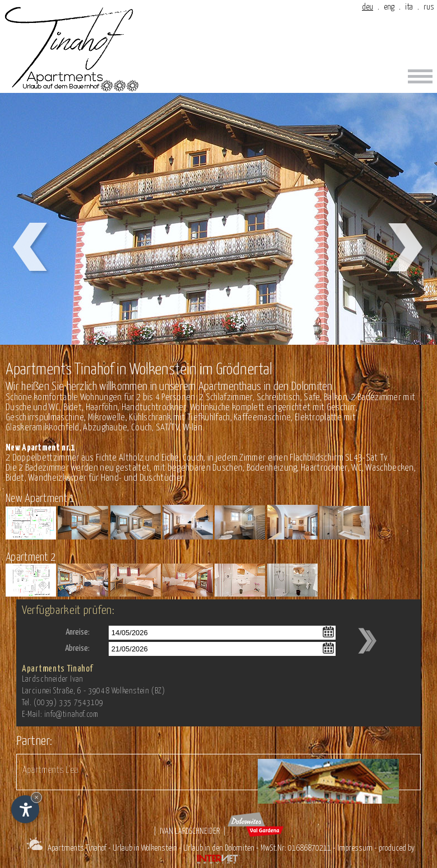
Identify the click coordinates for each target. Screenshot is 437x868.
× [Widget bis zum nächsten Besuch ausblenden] (36, 797)
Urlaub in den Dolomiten (219, 848)
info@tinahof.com (71, 715)
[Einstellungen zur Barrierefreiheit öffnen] (25, 809)
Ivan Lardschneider (190, 831)
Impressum (355, 848)
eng (389, 7)
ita (409, 7)
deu (368, 7)
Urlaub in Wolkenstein (145, 848)
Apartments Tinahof (77, 848)
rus (429, 7)
